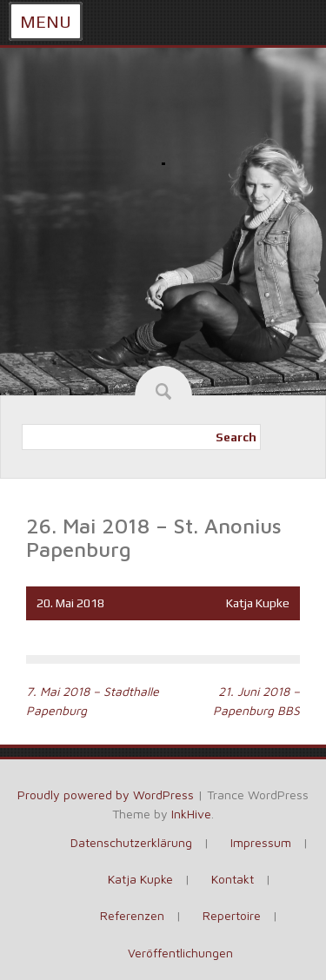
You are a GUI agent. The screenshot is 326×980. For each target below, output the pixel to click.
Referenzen (132, 915)
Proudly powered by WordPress (106, 795)
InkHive (191, 814)
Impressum (261, 842)
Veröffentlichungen (180, 953)
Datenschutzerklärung (131, 842)
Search (236, 437)
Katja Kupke (258, 603)
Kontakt (233, 879)
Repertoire (232, 915)
